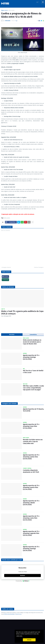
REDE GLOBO (11, 10)
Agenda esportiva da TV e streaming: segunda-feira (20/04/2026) (31, 533)
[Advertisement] (22, 595)
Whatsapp (5, 280)
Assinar (22, 575)
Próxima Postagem (39, 267)
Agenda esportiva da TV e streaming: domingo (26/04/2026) (31, 357)
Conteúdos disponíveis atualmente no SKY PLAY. (31, 471)
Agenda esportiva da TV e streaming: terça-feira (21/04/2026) (31, 426)
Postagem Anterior (6, 267)
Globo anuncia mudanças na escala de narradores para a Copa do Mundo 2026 (32, 342)
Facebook (5, 277)
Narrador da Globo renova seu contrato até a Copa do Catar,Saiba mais (33, 441)
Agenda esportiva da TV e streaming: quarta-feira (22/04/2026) (31, 487)
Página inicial (4, 10)
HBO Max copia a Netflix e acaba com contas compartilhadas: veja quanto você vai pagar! (33, 388)
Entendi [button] (29, 640)
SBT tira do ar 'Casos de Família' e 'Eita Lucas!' (33, 372)
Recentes (12, 335)
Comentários (33, 335)
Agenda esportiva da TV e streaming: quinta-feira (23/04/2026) (31, 457)
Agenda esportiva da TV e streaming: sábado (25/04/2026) (31, 503)
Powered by (22, 581)
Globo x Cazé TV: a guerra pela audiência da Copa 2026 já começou (22, 313)
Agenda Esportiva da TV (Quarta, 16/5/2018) (33, 410)
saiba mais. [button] (19, 636)
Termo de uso (18, 614)
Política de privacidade (9, 614)
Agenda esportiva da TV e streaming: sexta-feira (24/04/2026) (31, 518)
